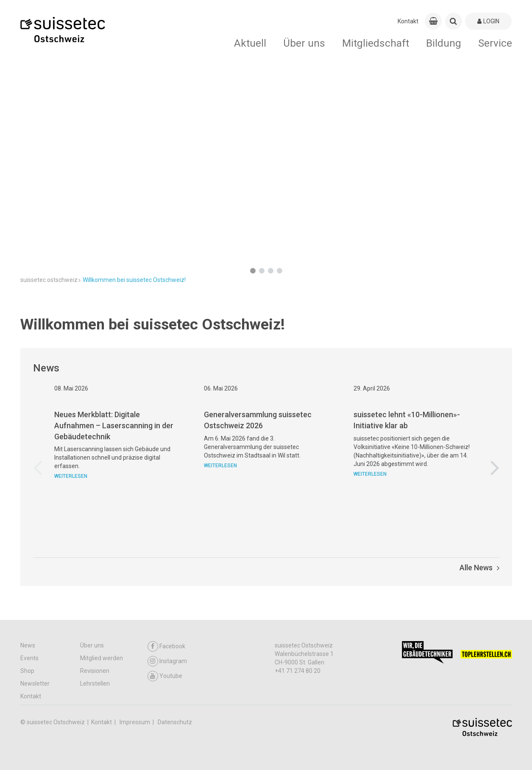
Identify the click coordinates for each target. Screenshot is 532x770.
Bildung (444, 43)
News (28, 645)
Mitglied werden (102, 658)
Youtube (165, 676)
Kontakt (408, 21)
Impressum (135, 722)
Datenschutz (175, 722)
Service (495, 43)
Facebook (166, 646)
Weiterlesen (71, 517)
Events (29, 658)
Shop (27, 671)
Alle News (479, 568)
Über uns (304, 43)
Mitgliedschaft (376, 43)
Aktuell (250, 43)
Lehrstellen (95, 684)
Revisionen (95, 671)
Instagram (167, 661)
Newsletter (35, 684)
